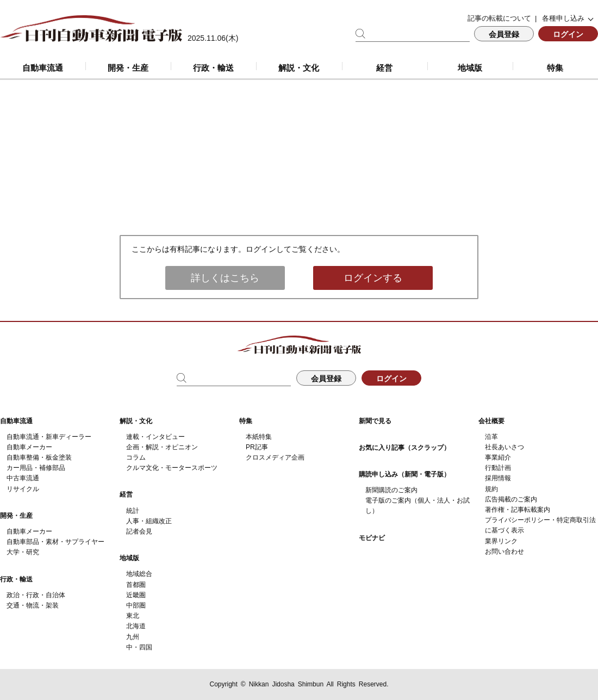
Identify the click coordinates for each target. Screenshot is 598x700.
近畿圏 (136, 595)
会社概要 (491, 421)
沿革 (491, 437)
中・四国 (139, 647)
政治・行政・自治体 (36, 595)
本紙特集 (259, 437)
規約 (491, 489)
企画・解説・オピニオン (162, 447)
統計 (133, 511)
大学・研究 (23, 552)
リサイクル (23, 489)
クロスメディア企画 (275, 457)
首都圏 (136, 585)
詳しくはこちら (225, 278)
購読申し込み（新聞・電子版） (404, 474)
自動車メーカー (29, 447)
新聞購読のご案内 (391, 490)
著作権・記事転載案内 (518, 510)
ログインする (373, 278)
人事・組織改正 (149, 521)
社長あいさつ (504, 447)
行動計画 (498, 468)
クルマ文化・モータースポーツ (172, 468)
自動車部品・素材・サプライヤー (55, 542)
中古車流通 (23, 478)
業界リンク (501, 541)
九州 (133, 637)
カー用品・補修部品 (36, 468)
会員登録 (504, 34)
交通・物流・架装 (33, 605)
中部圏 (136, 605)
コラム (136, 457)
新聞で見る (375, 421)
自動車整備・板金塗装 (39, 457)
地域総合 (139, 574)
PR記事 (257, 447)
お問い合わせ (504, 552)
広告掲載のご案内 (511, 499)
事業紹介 (498, 457)
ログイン (568, 34)
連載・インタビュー (155, 437)
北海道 (136, 626)
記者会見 (139, 531)
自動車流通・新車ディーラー (49, 437)
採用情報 (498, 478)
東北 (133, 616)
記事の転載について (499, 18)
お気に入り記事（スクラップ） (404, 448)
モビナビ (372, 538)
